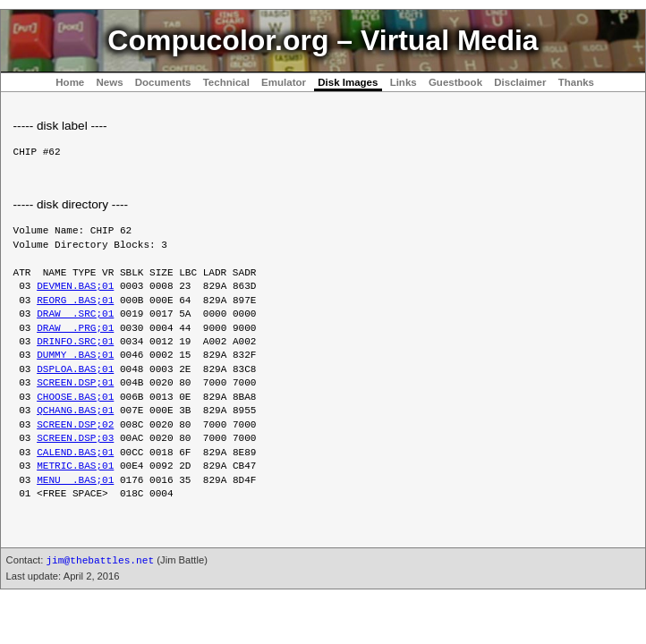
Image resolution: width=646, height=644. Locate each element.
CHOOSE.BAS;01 (75, 398)
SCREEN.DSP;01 (75, 383)
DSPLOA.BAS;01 (75, 370)
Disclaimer (520, 82)
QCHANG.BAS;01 (75, 411)
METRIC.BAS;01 (75, 466)
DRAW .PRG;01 (75, 329)
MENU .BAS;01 (75, 481)
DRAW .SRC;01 (75, 314)
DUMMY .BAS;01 (75, 356)
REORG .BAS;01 (75, 301)
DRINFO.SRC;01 (75, 342)
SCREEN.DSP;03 (75, 439)
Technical (226, 82)
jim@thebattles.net (100, 561)
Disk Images (348, 82)
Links (404, 82)
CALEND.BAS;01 (75, 453)
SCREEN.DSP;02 (75, 425)
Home (70, 82)
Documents (163, 82)
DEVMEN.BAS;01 (75, 287)
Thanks (576, 82)
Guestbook (455, 82)
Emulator (284, 82)
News (109, 82)
